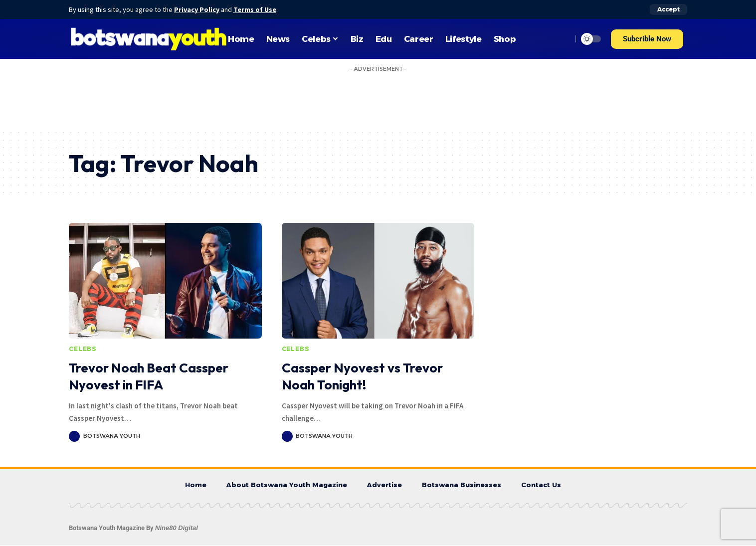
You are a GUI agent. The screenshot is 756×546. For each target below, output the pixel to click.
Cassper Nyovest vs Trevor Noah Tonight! (362, 376)
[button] (647, 39)
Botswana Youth (112, 436)
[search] (562, 39)
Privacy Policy (197, 9)
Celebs (83, 349)
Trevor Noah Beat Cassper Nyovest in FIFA (149, 376)
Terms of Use (256, 9)
